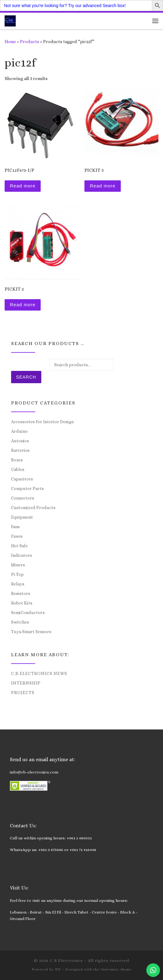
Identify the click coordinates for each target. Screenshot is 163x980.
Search (26, 377)
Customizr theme (116, 969)
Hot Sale (19, 546)
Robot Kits (22, 603)
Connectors (23, 498)
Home (10, 42)
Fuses (17, 536)
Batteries (20, 450)
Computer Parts (27, 488)
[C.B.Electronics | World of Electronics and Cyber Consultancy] (10, 20)
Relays (18, 584)
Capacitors (22, 479)
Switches (20, 622)
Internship (26, 683)
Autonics (20, 441)
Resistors (21, 593)
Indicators (22, 555)
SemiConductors (28, 612)
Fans (15, 527)
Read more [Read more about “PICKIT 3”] (102, 186)
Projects (23, 693)
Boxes (17, 460)
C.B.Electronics (66, 960)
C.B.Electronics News (39, 673)
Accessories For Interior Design (42, 422)
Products (30, 42)
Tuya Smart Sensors (31, 632)
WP (58, 969)
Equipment (22, 517)
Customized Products (33, 508)
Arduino (19, 431)
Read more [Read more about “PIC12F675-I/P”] (23, 186)
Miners (18, 565)
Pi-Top (17, 574)
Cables (18, 469)
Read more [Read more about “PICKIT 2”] (23, 305)
